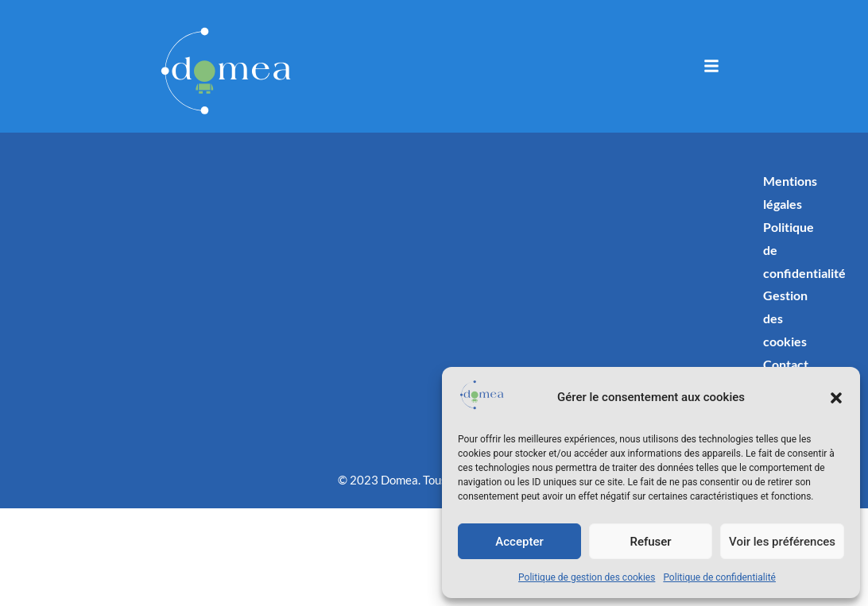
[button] (836, 398)
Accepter (519, 542)
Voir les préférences (782, 542)
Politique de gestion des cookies (587, 577)
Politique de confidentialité (719, 577)
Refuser (650, 542)
